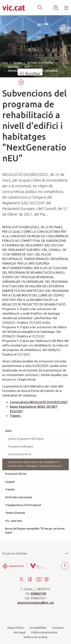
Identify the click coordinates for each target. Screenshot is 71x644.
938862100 (38, 594)
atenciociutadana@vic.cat (36, 603)
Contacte (58, 628)
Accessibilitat (38, 628)
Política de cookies (35, 637)
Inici (5, 63)
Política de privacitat (44, 632)
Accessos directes (35, 553)
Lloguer (10, 482)
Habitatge (13, 67)
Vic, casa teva (14, 521)
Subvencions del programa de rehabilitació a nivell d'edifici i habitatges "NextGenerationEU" (35, 464)
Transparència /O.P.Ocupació (23, 505)
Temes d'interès (15, 513)
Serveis (17, 63)
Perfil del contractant (19, 497)
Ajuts (27, 67)
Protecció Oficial (16, 474)
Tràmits (15, 416)
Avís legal (20, 632)
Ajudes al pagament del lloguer (26, 439)
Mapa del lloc (16, 628)
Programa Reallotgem (21, 447)
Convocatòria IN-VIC (20, 454)
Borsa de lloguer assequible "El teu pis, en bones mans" (35, 531)
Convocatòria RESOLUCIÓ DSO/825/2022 (39, 402)
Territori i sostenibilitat (40, 63)
